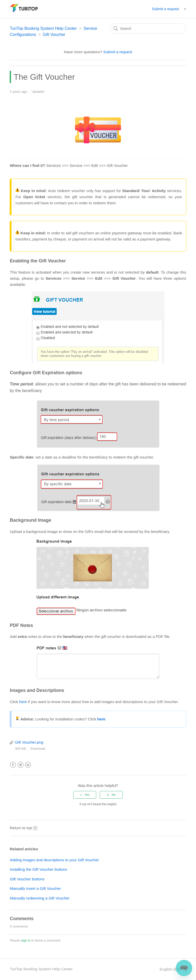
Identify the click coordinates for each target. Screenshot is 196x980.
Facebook (13, 765)
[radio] (85, 795)
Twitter (21, 765)
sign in (26, 940)
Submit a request (165, 9)
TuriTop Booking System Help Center (43, 28)
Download (38, 749)
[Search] (148, 29)
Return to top (23, 828)
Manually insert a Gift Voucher (35, 888)
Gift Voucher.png (29, 742)
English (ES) (171, 969)
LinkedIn (28, 765)
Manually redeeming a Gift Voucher (40, 898)
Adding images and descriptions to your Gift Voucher (54, 860)
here (23, 702)
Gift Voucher (54, 35)
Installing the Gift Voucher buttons (38, 869)
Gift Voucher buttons (27, 879)
